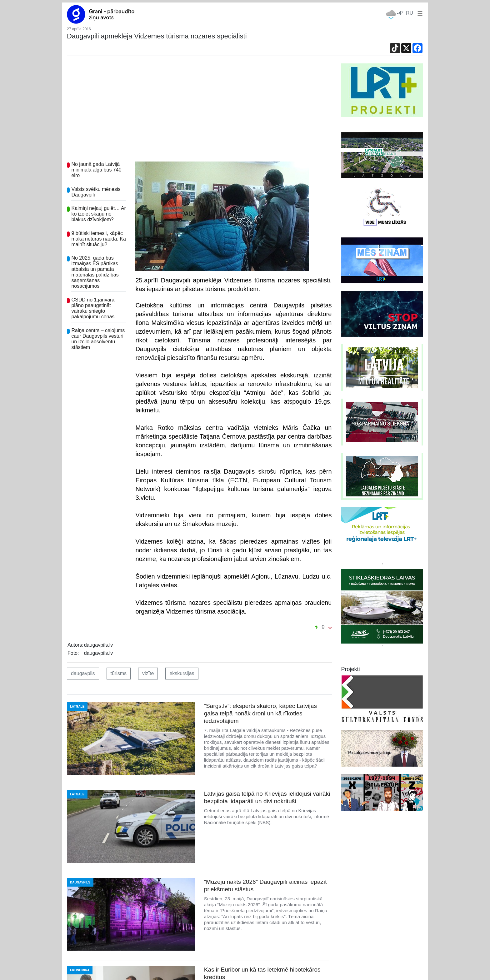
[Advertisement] (199, 110)
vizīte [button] (148, 673)
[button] (419, 13)
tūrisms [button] (119, 673)
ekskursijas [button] (182, 673)
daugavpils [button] (83, 673)
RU (410, 13)
